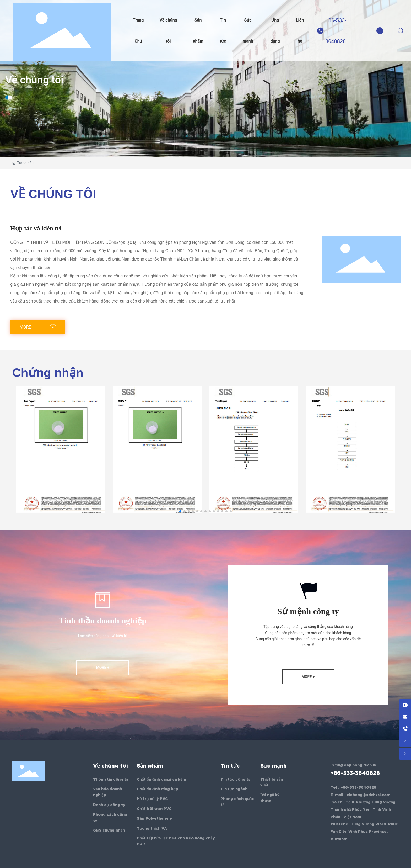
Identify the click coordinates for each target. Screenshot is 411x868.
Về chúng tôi (34, 81)
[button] (180, 511)
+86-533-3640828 (336, 31)
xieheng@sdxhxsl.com (369, 795)
